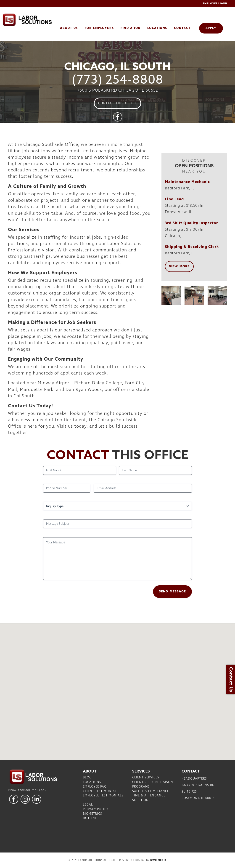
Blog (87, 778)
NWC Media (158, 860)
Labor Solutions (34, 20)
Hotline (90, 818)
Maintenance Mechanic (187, 182)
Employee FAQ (95, 787)
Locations (92, 782)
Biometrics (92, 814)
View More (179, 266)
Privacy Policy (96, 809)
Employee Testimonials (103, 796)
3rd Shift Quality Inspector (191, 223)
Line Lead (174, 199)
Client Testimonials (101, 791)
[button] (118, 687)
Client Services (146, 778)
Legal (88, 805)
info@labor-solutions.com (27, 790)
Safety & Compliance (151, 791)
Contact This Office (117, 103)
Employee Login (215, 4)
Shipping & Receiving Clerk (192, 247)
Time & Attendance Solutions (149, 798)
